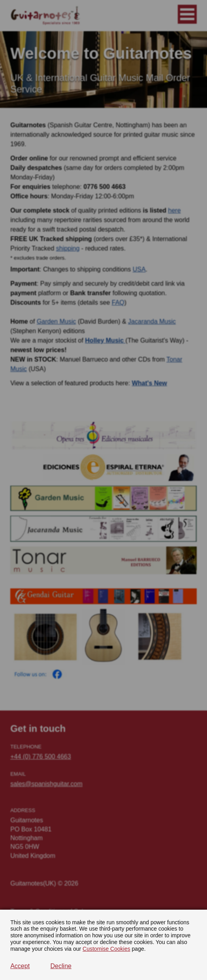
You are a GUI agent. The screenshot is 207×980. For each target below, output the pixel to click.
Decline (61, 966)
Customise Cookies (106, 949)
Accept (20, 966)
